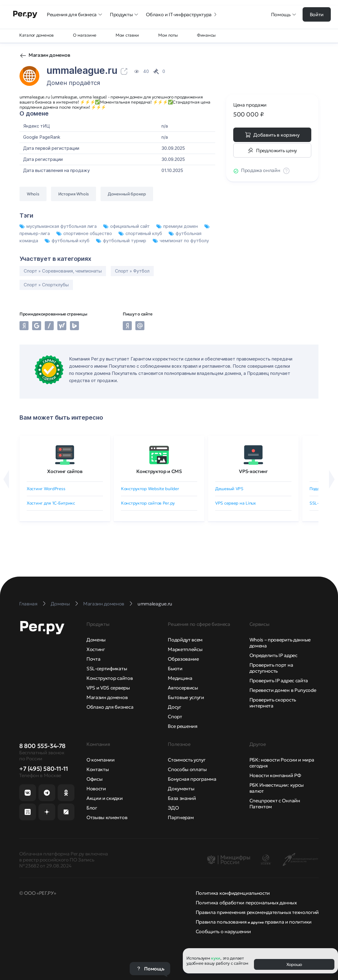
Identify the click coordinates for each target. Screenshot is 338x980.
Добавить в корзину (276, 135)
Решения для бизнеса (75, 14)
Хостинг (96, 649)
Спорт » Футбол (132, 271)
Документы (181, 789)
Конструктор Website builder (150, 489)
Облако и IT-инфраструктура (182, 14)
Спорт (175, 716)
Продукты (124, 14)
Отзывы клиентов (107, 817)
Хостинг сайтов (65, 471)
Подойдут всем (185, 640)
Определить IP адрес (273, 655)
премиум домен (178, 226)
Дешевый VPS (229, 489)
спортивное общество (85, 233)
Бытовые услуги (186, 697)
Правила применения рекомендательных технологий (257, 912)
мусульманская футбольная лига (59, 226)
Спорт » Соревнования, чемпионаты (63, 271)
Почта (93, 659)
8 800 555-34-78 (42, 746)
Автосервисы (183, 688)
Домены (96, 640)
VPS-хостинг (253, 471)
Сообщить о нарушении (223, 931)
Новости (96, 789)
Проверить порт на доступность (271, 668)
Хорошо (294, 964)
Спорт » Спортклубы (46, 285)
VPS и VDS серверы (108, 688)
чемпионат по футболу (181, 241)
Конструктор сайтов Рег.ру (148, 503)
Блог (92, 808)
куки (216, 958)
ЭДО (173, 808)
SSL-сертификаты (107, 668)
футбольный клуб (68, 241)
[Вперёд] (332, 479)
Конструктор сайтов (110, 678)
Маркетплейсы (185, 649)
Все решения (183, 726)
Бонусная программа (192, 779)
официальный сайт (127, 226)
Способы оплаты (187, 769)
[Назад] (6, 479)
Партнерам (181, 817)
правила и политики (288, 922)
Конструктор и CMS (159, 471)
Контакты (98, 769)
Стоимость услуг (187, 760)
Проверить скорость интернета (273, 703)
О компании (101, 760)
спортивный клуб (141, 233)
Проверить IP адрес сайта (279, 680)
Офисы (94, 779)
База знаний (182, 798)
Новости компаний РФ (275, 775)
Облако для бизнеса (110, 707)
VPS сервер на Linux (235, 503)
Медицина (180, 678)
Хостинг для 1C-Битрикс (51, 503)
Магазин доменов (49, 55)
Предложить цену (276, 150)
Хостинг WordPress (46, 489)
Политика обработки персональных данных (246, 903)
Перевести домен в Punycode (283, 690)
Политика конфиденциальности (233, 893)
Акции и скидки (105, 798)
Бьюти (175, 668)
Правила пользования (221, 922)
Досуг (174, 707)
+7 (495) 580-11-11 (44, 769)
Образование (183, 659)
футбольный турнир (122, 241)
